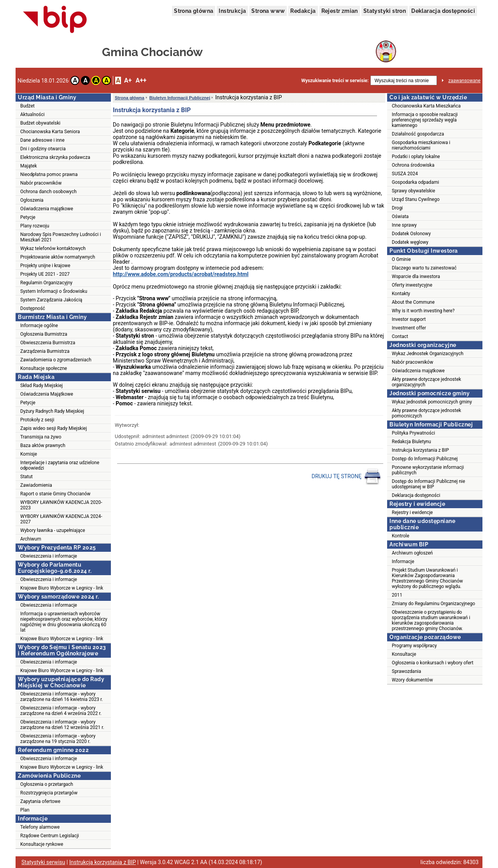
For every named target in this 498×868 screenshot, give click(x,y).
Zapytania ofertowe (40, 801)
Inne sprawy (404, 225)
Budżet (27, 106)
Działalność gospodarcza (418, 134)
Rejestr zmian (340, 11)
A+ (128, 80)
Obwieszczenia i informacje (49, 556)
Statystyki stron (385, 11)
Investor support (409, 319)
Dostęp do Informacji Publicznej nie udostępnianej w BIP (428, 484)
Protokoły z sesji (37, 420)
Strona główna (194, 11)
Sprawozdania (406, 671)
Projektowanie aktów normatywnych (58, 257)
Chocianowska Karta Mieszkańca (426, 106)
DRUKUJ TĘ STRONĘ (346, 477)
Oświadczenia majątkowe (47, 209)
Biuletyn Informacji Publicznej (180, 98)
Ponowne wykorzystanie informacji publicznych (428, 470)
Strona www (268, 11)
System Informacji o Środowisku (54, 291)
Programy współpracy (414, 646)
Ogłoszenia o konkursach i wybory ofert (433, 663)
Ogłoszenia (32, 200)
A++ (141, 80)
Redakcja (303, 11)
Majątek (29, 166)
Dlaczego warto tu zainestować (424, 268)
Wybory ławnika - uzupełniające (53, 530)
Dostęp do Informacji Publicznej (425, 459)
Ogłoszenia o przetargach (47, 784)
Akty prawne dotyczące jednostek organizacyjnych (426, 382)
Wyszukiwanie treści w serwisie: (335, 81)
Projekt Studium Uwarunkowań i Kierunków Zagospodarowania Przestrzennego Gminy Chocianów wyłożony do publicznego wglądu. (427, 578)
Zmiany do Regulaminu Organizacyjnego (433, 604)
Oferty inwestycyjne (412, 285)
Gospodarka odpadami (415, 182)
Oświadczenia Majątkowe (47, 394)
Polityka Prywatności (413, 433)
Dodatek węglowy (410, 242)
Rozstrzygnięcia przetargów (49, 793)
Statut (26, 477)
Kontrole (401, 536)
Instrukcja (232, 11)
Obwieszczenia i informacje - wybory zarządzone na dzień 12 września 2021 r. (62, 725)
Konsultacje (404, 654)
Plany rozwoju (35, 226)
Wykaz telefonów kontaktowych (53, 248)
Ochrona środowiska (413, 165)
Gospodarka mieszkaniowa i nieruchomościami (421, 145)
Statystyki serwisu (43, 862)
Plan (25, 810)
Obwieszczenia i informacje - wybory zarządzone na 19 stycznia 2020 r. (58, 739)
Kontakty (401, 294)
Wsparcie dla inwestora (416, 276)
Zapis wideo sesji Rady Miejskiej (53, 428)
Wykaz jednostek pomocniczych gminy (432, 402)
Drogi (397, 208)
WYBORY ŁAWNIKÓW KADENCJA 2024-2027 (61, 519)
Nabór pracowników (41, 183)
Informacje (403, 562)
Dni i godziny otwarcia (43, 149)
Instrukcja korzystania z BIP (420, 450)
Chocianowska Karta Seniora (50, 132)
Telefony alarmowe (40, 827)
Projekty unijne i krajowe (45, 266)
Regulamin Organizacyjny (46, 283)
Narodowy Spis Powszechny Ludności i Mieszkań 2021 (60, 237)
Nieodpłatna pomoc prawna (49, 174)
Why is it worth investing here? (423, 311)
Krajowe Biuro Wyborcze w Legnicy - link (62, 588)
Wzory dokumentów (412, 680)
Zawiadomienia (36, 485)
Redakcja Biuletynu (411, 442)
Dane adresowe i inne (42, 140)
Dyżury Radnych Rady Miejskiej (52, 411)
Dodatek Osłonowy (411, 234)
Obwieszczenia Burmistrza (48, 343)
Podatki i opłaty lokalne (416, 157)
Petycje (28, 217)
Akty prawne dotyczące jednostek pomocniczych (426, 413)
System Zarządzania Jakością (51, 300)
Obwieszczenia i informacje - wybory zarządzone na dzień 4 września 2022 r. (61, 711)
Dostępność (33, 308)
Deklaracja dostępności (443, 11)
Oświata (400, 217)
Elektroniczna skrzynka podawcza (55, 157)
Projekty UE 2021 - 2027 (45, 274)
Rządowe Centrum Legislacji (50, 836)
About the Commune (413, 302)
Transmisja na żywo (41, 437)
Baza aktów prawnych (43, 445)
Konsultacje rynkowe (42, 844)
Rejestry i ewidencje (412, 512)
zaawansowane (464, 81)
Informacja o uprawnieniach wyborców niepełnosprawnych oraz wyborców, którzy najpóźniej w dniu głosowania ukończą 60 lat (64, 622)
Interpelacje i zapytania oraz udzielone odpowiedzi (60, 465)
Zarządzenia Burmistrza (45, 351)
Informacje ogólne (39, 326)
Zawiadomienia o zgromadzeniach (56, 360)
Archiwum (31, 539)
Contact (400, 336)
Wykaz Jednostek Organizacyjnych (428, 354)
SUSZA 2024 (405, 174)
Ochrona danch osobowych (48, 192)
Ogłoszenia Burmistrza (44, 334)
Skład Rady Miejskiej (41, 386)
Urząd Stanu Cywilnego (416, 199)
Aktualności (32, 114)
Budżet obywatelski (40, 123)
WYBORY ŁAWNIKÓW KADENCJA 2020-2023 (61, 505)
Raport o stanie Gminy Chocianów (55, 494)
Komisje (29, 454)
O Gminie (401, 259)
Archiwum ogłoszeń (412, 553)
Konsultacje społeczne (44, 368)
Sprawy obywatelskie (413, 191)
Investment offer (409, 328)
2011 (397, 595)
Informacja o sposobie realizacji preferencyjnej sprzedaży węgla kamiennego (425, 120)
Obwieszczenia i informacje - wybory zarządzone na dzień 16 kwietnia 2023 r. (61, 697)
